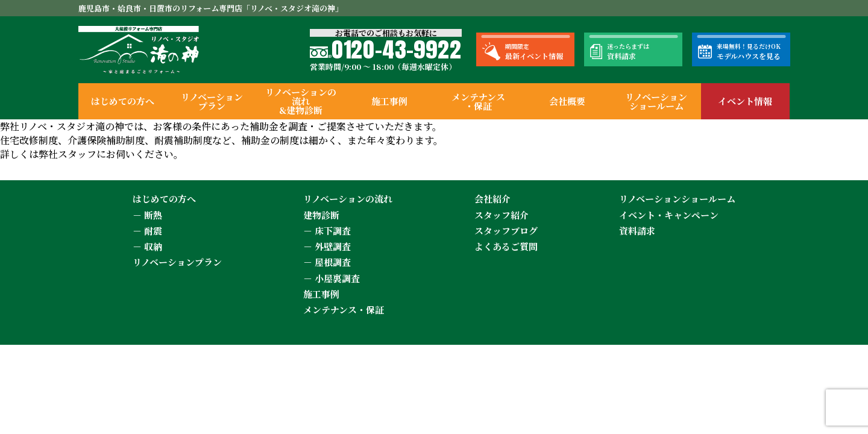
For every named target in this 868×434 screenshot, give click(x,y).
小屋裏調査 (337, 278)
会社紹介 (492, 199)
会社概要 (567, 101)
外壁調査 (333, 246)
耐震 (153, 231)
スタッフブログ (506, 231)
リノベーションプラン (212, 101)
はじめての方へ (123, 101)
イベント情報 (745, 101)
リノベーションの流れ (348, 199)
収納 (153, 246)
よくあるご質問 (506, 246)
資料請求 (637, 231)
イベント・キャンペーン (669, 215)
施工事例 (389, 101)
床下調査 (333, 231)
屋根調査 (333, 262)
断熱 (153, 215)
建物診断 (321, 215)
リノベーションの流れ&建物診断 (301, 101)
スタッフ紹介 (502, 215)
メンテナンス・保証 (478, 101)
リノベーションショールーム (656, 101)
